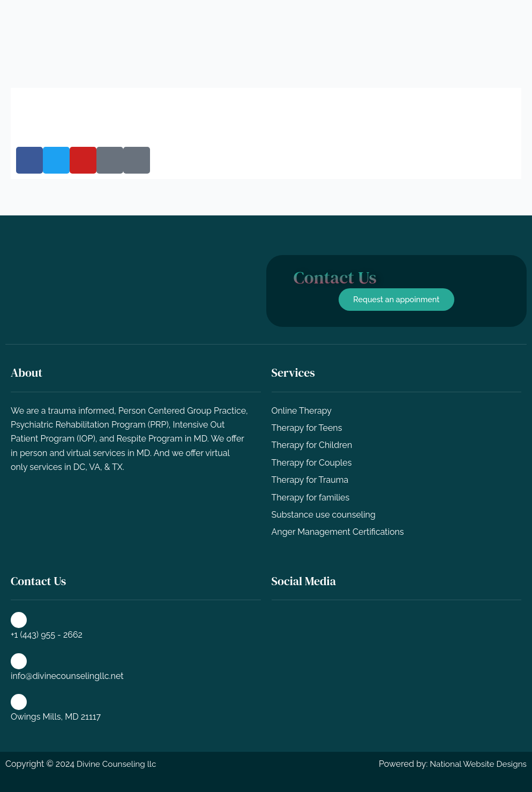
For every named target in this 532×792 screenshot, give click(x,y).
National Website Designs (476, 764)
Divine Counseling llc (118, 764)
